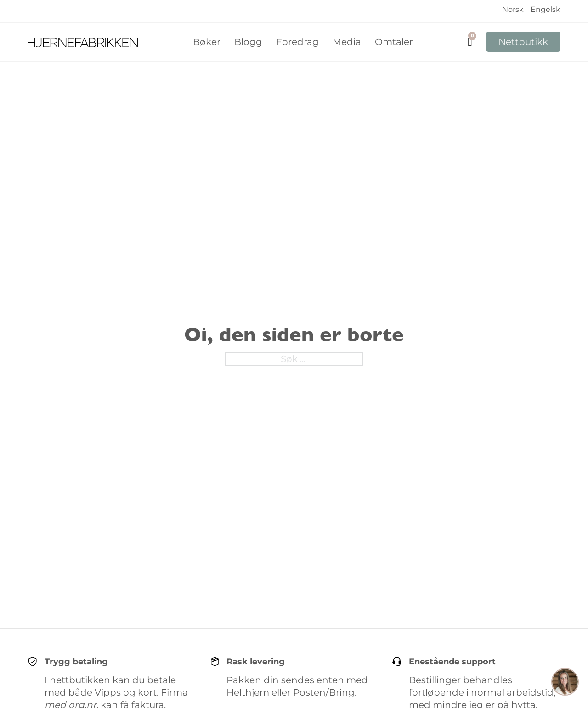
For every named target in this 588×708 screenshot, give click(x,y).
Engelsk (546, 9)
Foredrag (297, 42)
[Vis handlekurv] (470, 42)
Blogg (248, 42)
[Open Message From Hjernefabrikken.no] (565, 683)
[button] (565, 683)
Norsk (513, 9)
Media (347, 42)
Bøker (207, 42)
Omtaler (394, 42)
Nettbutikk (523, 42)
